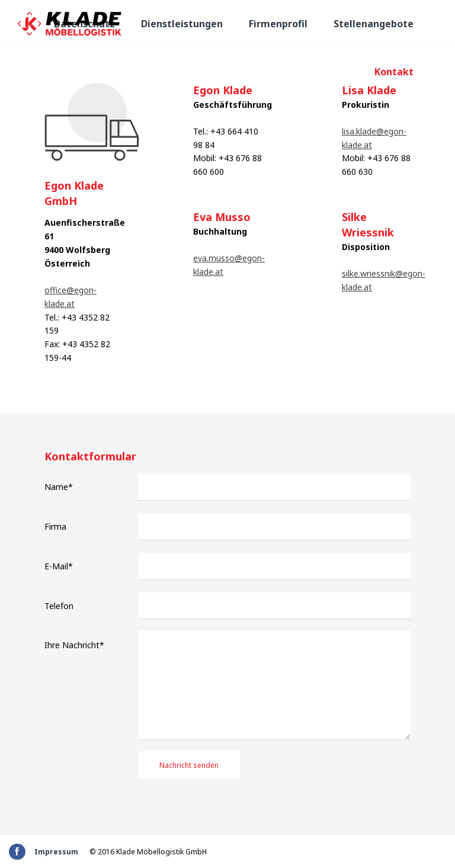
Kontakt (394, 72)
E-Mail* (59, 566)
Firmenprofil (278, 24)
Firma (55, 526)
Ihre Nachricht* (74, 645)
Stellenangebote (374, 24)
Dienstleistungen (182, 24)
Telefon (59, 606)
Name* (59, 487)
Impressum (56, 852)
